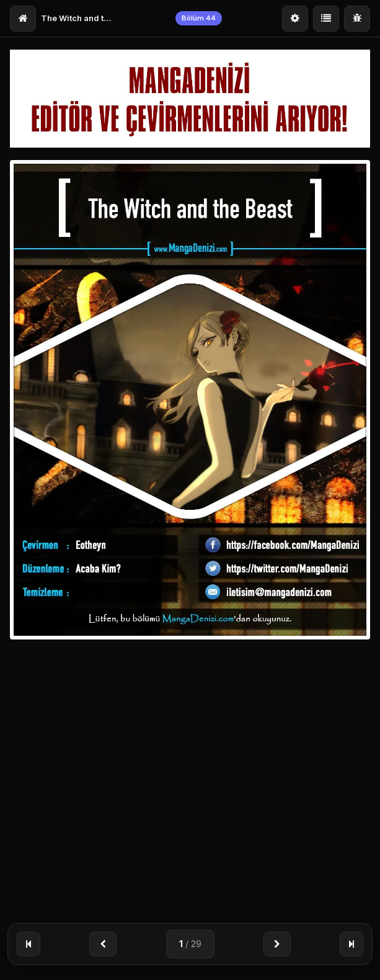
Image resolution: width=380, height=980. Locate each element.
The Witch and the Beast (78, 18)
